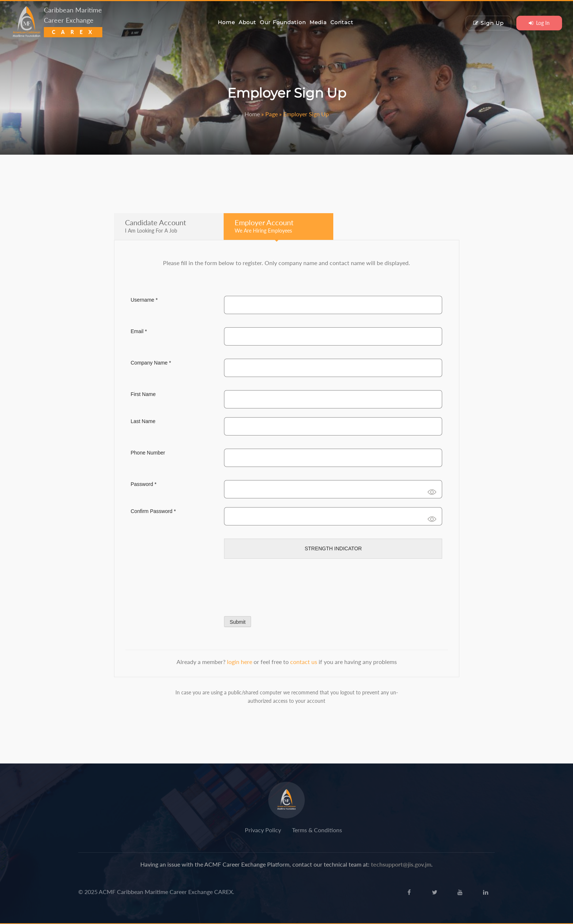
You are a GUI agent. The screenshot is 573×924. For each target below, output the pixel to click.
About (247, 22)
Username (144, 300)
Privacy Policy (263, 830)
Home (226, 22)
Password (144, 484)
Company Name (151, 363)
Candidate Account (155, 226)
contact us (304, 662)
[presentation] (280, 586)
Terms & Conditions (317, 830)
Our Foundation (283, 22)
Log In (539, 23)
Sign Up (488, 23)
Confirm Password (153, 511)
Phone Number (148, 453)
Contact (342, 22)
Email (139, 331)
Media (318, 22)
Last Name (143, 421)
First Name (143, 394)
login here (240, 662)
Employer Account (264, 226)
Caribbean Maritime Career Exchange (73, 21)
